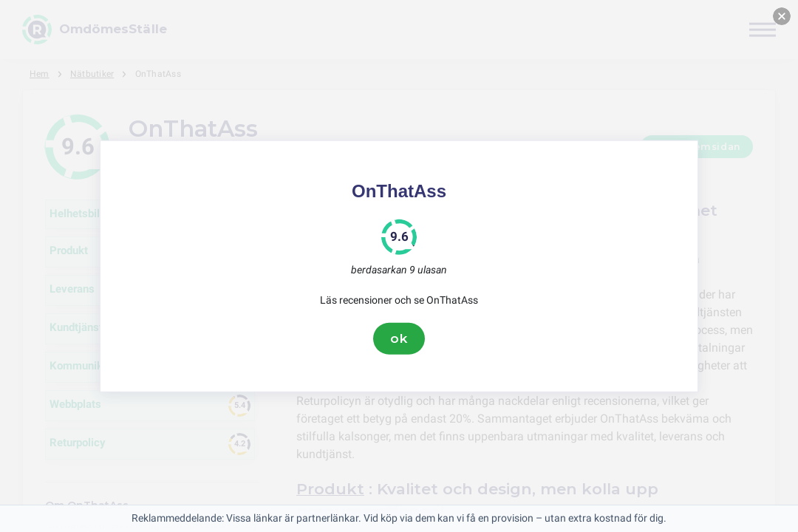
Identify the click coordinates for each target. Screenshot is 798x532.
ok (399, 338)
